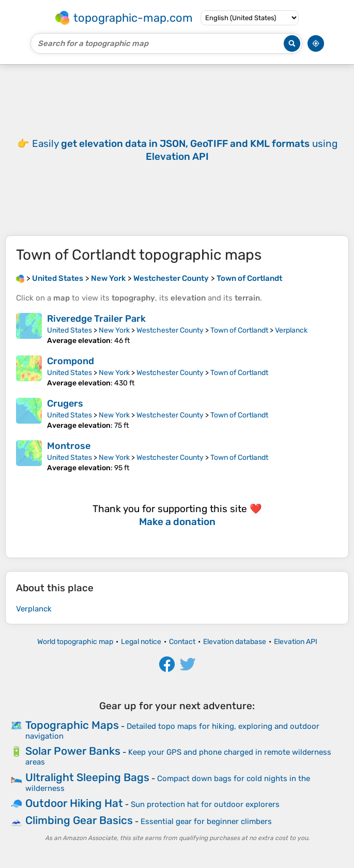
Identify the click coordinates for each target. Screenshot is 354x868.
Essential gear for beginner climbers (206, 821)
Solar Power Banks (73, 751)
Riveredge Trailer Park (96, 319)
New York (114, 330)
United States (70, 330)
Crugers (65, 403)
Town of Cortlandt (239, 330)
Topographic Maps (72, 725)
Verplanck (291, 330)
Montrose (69, 446)
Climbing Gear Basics (79, 820)
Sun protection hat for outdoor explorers (205, 804)
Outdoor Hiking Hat (74, 803)
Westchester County (170, 330)
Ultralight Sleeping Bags (87, 777)
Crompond (71, 361)
